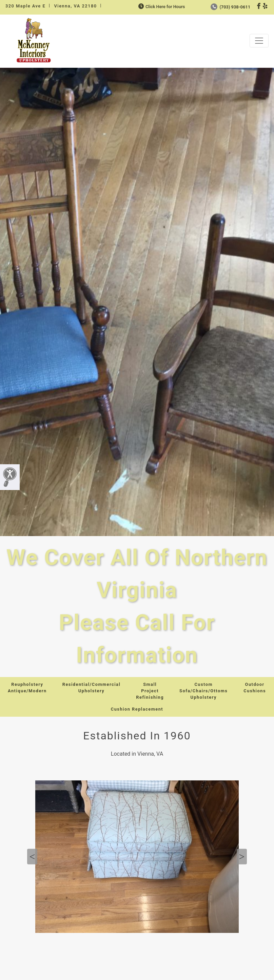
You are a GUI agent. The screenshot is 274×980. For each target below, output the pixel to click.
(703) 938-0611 (230, 7)
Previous (32, 856)
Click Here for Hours (161, 7)
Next (242, 856)
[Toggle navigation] (259, 41)
